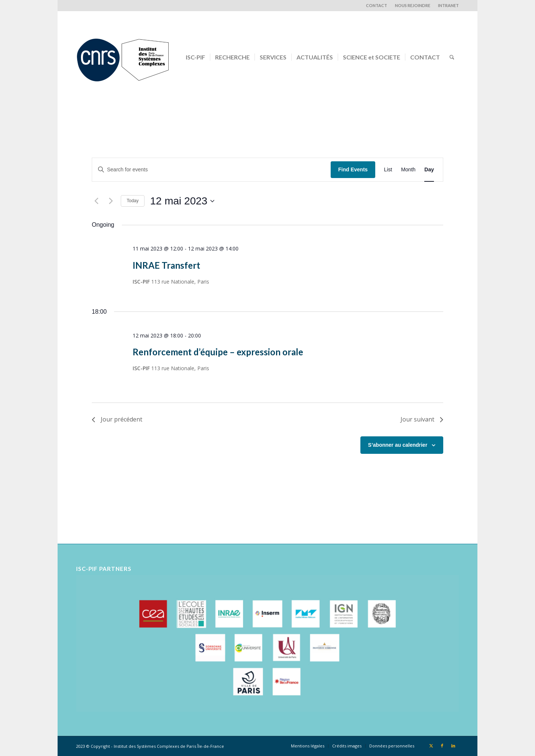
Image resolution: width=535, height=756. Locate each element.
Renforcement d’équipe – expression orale (218, 352)
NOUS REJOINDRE (413, 5)
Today (133, 201)
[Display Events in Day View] (429, 170)
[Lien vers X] (431, 746)
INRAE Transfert (166, 265)
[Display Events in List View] (388, 170)
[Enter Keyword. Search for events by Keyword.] (211, 170)
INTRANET (448, 5)
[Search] (452, 57)
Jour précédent (117, 419)
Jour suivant (422, 419)
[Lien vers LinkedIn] (453, 746)
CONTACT (377, 5)
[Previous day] (96, 201)
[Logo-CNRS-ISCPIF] (123, 57)
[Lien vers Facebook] (442, 746)
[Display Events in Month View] (408, 170)
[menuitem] (377, 6)
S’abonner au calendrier (398, 445)
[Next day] (111, 201)
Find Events (353, 169)
